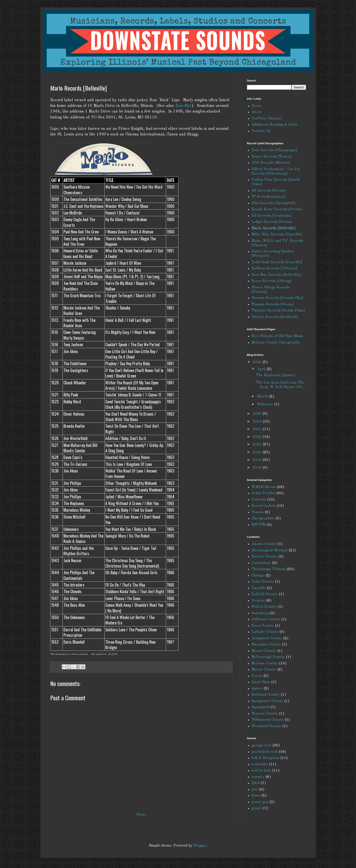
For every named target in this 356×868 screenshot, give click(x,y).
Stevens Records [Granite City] (277, 298)
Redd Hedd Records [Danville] (277, 262)
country (258, 777)
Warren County (265, 714)
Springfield (260, 707)
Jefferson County (266, 619)
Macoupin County (266, 645)
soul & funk (261, 771)
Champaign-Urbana (269, 569)
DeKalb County (265, 594)
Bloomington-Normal (270, 550)
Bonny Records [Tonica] (272, 157)
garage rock (261, 745)
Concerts (259, 500)
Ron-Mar (184, 106)
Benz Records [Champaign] (274, 150)
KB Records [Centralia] (271, 216)
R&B (256, 783)
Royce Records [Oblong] (271, 281)
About (257, 112)
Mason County (264, 651)
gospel (257, 808)
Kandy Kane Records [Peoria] (277, 209)
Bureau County (264, 557)
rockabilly (260, 764)
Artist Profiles (263, 493)
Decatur (258, 601)
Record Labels (263, 506)
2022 (258, 437)
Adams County (264, 544)
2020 (258, 452)
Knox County (263, 626)
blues (256, 796)
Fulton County (264, 607)
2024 (258, 422)
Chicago (258, 576)
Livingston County (267, 638)
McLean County (265, 663)
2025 (258, 414)
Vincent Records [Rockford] (275, 317)
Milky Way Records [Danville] (277, 235)
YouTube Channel (267, 119)
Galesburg (260, 613)
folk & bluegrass (265, 758)
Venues (258, 512)
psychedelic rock (264, 752)
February (266, 404)
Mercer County (264, 670)
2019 (258, 460)
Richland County (266, 695)
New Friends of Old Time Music (277, 336)
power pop (260, 802)
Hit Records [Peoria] (269, 191)
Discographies (263, 518)
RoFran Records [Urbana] (274, 269)
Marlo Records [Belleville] (273, 228)
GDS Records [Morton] (271, 163)
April (262, 369)
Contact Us (261, 131)
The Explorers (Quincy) (276, 375)
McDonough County (268, 657)
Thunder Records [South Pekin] (278, 311)
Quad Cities (261, 682)
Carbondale (261, 563)
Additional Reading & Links (274, 125)
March (263, 397)
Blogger (200, 846)
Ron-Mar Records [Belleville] (276, 275)
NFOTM (258, 525)
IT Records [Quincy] (268, 197)
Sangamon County (267, 701)
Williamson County (268, 720)
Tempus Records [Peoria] (273, 304)
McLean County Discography (276, 343)
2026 (258, 362)
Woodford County (266, 726)
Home (141, 815)
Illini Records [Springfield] (273, 203)
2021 (258, 445)
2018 (258, 468)
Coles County (263, 582)
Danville (259, 588)
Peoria (257, 676)
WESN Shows (264, 487)
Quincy (257, 689)
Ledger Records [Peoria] (272, 222)
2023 (258, 429)
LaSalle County (265, 632)
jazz (255, 790)
